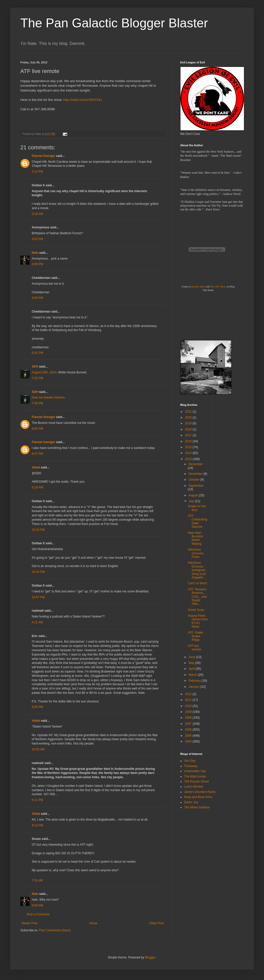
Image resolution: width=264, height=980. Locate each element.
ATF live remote (194, 648)
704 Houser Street (196, 782)
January (194, 687)
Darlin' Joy (191, 802)
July (192, 501)
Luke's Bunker (194, 787)
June (192, 657)
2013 (189, 459)
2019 (189, 423)
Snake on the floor (197, 508)
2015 (189, 447)
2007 (189, 724)
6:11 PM (37, 800)
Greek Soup (196, 610)
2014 (189, 453)
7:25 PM (37, 378)
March (193, 675)
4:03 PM (37, 239)
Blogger (150, 957)
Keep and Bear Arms (198, 797)
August (194, 495)
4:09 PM (37, 264)
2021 (189, 412)
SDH (35, 367)
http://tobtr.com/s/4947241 (83, 100)
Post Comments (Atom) (55, 930)
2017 (189, 435)
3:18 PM (37, 214)
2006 (189, 730)
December (196, 464)
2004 (189, 741)
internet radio (198, 287)
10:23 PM (38, 530)
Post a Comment (38, 914)
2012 (189, 694)
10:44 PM (38, 572)
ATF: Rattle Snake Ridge (195, 636)
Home (93, 923)
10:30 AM (38, 749)
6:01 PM (37, 353)
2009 (189, 712)
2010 (189, 706)
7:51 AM (37, 880)
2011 (189, 700)
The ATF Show (218, 287)
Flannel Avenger (43, 156)
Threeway (191, 766)
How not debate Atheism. (49, 397)
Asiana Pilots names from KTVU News (198, 621)
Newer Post (29, 923)
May (192, 663)
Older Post (156, 923)
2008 (189, 718)
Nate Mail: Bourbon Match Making (195, 538)
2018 (189, 429)
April (192, 669)
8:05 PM (37, 707)
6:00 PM (37, 298)
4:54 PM (37, 905)
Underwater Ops (195, 771)
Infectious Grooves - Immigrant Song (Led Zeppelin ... (197, 570)
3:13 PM (37, 172)
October (194, 480)
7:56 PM (37, 403)
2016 (189, 441)
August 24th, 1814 (44, 372)
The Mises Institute (197, 807)
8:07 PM (37, 454)
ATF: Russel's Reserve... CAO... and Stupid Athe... (197, 597)
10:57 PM (38, 597)
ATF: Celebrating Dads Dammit (197, 521)
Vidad (36, 467)
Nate (35, 253)
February (195, 681)
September (196, 486)
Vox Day (190, 761)
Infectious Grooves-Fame (196, 553)
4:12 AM (37, 622)
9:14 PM (37, 825)
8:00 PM (37, 429)
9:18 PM (37, 487)
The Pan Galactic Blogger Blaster (114, 23)
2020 (189, 418)
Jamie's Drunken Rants (200, 792)
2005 (189, 736)
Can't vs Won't (197, 583)
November (196, 474)
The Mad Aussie (195, 776)
